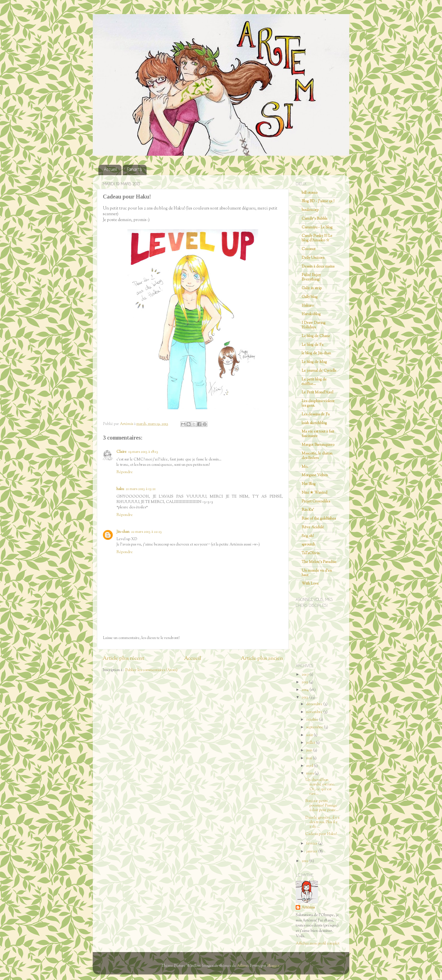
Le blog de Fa (312, 345)
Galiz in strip (312, 288)
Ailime (242, 966)
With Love (310, 584)
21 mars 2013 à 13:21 (141, 489)
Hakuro (308, 306)
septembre (315, 727)
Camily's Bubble (315, 219)
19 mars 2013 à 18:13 (143, 452)
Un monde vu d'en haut (317, 573)
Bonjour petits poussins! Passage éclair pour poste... (322, 806)
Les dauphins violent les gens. (318, 403)
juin (310, 750)
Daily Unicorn (313, 258)
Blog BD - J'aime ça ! (318, 201)
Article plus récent (123, 659)
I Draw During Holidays (313, 325)
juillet (311, 743)
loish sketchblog (314, 423)
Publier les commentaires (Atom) (151, 670)
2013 (305, 697)
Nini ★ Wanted (314, 493)
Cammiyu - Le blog (317, 227)
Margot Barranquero (318, 445)
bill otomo (310, 193)
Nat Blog (309, 484)
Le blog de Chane (316, 336)
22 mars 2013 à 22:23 (146, 532)
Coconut (309, 249)
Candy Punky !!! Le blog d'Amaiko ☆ (317, 238)
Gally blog (310, 297)
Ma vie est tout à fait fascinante (318, 434)
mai (310, 758)
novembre (315, 712)
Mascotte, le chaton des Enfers (317, 456)
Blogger (273, 966)
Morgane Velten (315, 475)
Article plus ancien (262, 659)
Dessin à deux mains (318, 267)
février (312, 844)
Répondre (125, 472)
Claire (121, 452)
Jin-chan (123, 532)
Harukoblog (311, 314)
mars (310, 773)
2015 (305, 682)
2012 (305, 861)
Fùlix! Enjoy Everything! (311, 277)
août (310, 735)
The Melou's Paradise (319, 562)
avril (310, 766)
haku (120, 489)
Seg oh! (308, 536)
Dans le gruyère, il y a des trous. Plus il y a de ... (322, 822)
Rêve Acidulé (313, 527)
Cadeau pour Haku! (321, 834)
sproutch (308, 544)
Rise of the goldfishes (319, 519)
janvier (312, 851)
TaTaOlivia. (311, 553)
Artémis (308, 908)
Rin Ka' (308, 510)
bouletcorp (310, 210)
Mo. (305, 467)
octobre (313, 720)
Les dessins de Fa (316, 414)
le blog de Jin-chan (316, 353)
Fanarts (134, 170)
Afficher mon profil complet (318, 944)
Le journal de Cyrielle (319, 371)
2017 (306, 675)
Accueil (110, 170)
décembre (315, 704)
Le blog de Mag (314, 362)
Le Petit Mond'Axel (317, 392)
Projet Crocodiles (316, 501)
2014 (306, 690)
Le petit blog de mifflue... (314, 382)
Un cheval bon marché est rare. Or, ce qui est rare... (320, 787)
